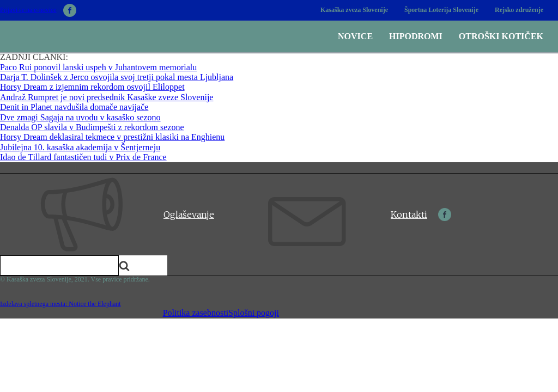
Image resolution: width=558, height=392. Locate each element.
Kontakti (409, 215)
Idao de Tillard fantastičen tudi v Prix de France (83, 157)
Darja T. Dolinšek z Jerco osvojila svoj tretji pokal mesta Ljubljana (117, 77)
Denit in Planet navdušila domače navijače (74, 107)
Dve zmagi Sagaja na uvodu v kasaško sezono (80, 117)
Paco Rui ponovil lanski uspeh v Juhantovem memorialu (98, 67)
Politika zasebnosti (196, 313)
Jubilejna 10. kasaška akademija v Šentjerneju (80, 147)
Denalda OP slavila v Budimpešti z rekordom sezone (92, 127)
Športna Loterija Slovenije (441, 10)
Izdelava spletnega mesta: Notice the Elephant (60, 304)
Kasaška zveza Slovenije (354, 10)
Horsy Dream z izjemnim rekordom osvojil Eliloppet (92, 87)
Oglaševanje (189, 215)
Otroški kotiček (501, 36)
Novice (355, 36)
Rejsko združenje (519, 10)
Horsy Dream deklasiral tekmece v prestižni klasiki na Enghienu (112, 137)
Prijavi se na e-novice (28, 10)
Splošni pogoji (254, 313)
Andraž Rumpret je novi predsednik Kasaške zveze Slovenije (107, 97)
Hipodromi (416, 36)
